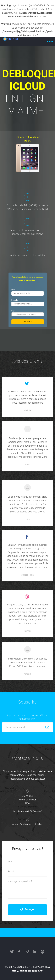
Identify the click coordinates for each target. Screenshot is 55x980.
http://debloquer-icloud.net (27, 971)
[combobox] (28, 314)
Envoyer (27, 910)
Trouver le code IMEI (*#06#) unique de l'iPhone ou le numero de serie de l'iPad (28, 207)
